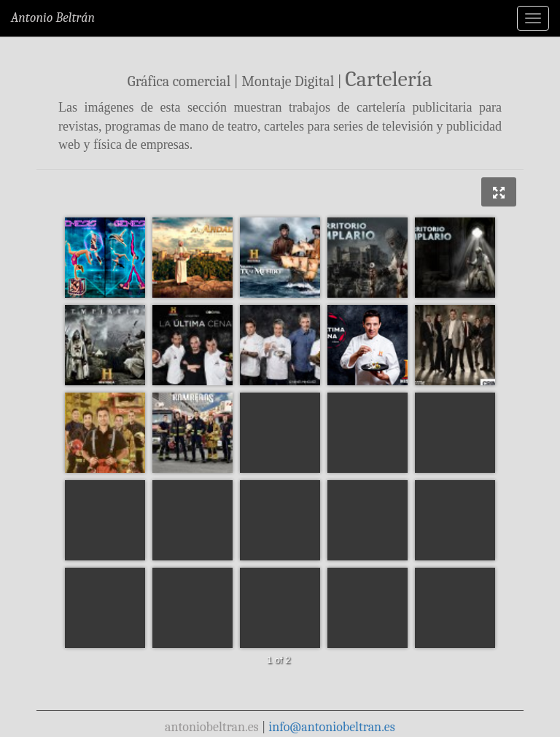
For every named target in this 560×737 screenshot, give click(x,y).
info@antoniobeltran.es (332, 727)
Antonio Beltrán (53, 18)
